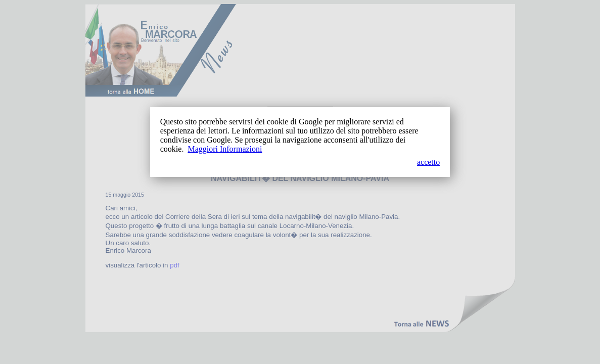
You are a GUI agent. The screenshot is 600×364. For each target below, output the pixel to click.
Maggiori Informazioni (225, 149)
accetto (428, 162)
